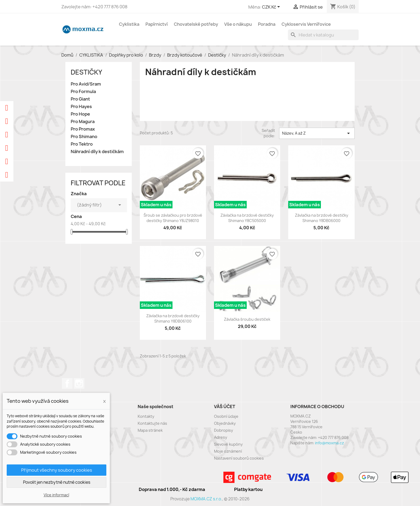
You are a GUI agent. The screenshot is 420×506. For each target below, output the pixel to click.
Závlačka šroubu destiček (247, 319)
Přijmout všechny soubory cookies (57, 470)
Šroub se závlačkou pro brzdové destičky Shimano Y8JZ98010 (173, 218)
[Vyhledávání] (323, 35)
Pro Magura (83, 122)
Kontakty (146, 416)
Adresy (221, 437)
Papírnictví (157, 24)
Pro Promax (83, 129)
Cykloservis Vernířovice (306, 24)
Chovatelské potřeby (196, 24)
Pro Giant (80, 99)
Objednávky (225, 423)
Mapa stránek (150, 430)
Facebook (67, 383)
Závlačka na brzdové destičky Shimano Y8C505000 (247, 218)
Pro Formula (83, 92)
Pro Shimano (84, 137)
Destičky (86, 72)
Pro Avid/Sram (86, 84)
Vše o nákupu (238, 24)
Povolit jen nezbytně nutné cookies (57, 482)
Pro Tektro (82, 144)
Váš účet (225, 407)
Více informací (56, 495)
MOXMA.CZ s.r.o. (206, 499)
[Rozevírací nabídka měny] (272, 7)
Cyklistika (129, 24)
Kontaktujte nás (152, 423)
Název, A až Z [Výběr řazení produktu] (317, 133)
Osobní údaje (226, 416)
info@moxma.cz (329, 443)
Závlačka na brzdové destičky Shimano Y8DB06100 (173, 318)
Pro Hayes (81, 107)
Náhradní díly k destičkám (97, 152)
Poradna (267, 24)
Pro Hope (80, 114)
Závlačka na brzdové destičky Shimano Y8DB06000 (322, 218)
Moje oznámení (228, 451)
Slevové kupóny (228, 444)
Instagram (79, 383)
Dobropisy (224, 430)
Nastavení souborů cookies (239, 458)
